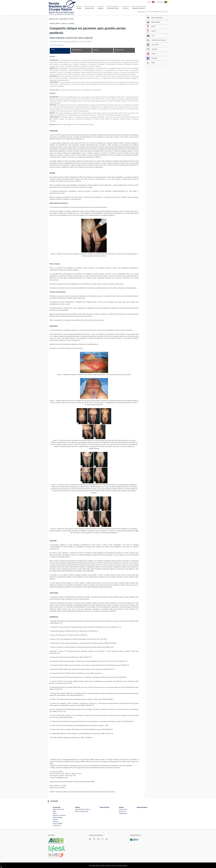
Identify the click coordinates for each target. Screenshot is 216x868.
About (55, 813)
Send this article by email (156, 40)
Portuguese (162, 2)
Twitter (151, 63)
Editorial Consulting (59, 815)
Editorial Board (58, 817)
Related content (120, 50)
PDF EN (151, 31)
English (151, 2)
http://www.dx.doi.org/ (57, 45)
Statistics (96, 50)
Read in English (153, 22)
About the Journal (58, 809)
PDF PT (151, 27)
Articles (125, 8)
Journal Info (89, 8)
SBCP (54, 811)
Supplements (123, 813)
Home (79, 8)
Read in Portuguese (154, 18)
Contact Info (57, 825)
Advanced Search (139, 8)
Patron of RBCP (58, 823)
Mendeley (152, 49)
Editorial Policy (113, 8)
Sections (55, 819)
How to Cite (152, 45)
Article (53, 49)
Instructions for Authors (83, 809)
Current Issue (123, 809)
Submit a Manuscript (82, 811)
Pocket (151, 54)
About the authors (77, 50)
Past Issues (122, 811)
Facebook (152, 58)
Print (150, 36)
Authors (101, 8)
